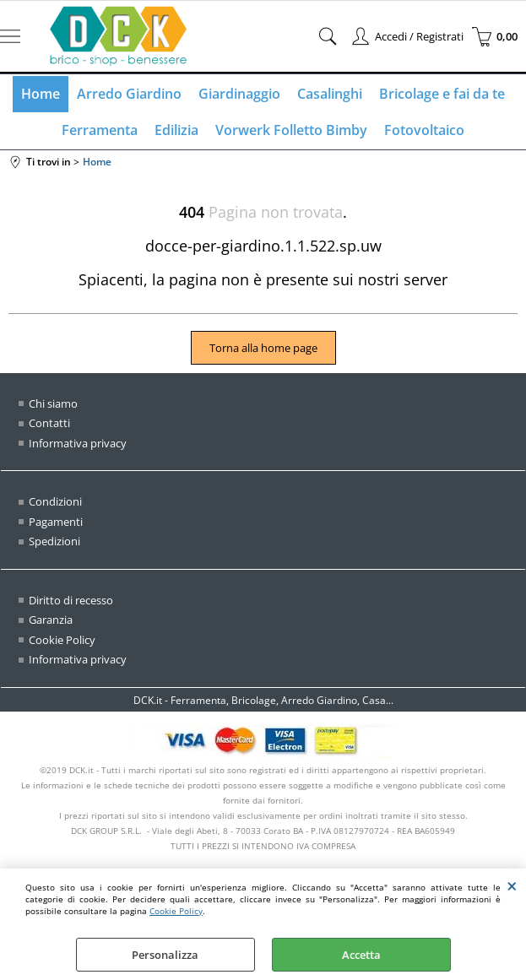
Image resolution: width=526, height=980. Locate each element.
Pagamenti (56, 522)
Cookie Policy (176, 911)
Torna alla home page (263, 348)
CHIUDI (512, 885)
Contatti (49, 423)
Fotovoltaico (424, 130)
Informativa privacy (78, 443)
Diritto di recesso (71, 600)
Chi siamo (53, 403)
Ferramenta (100, 130)
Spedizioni (54, 541)
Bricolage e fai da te (442, 94)
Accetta (361, 955)
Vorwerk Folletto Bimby (291, 130)
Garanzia (51, 620)
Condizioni (55, 501)
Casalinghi (330, 94)
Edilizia (176, 130)
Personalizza (165, 955)
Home (41, 94)
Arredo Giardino (129, 94)
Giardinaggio (239, 94)
